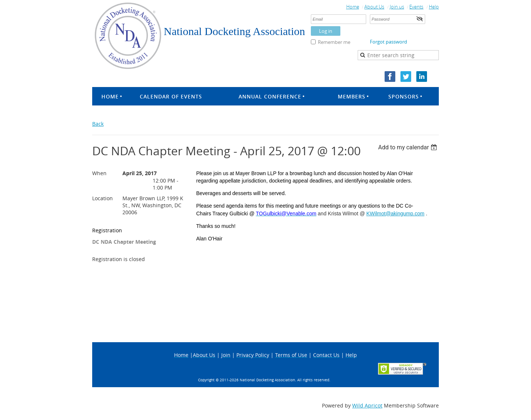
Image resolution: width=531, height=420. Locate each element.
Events (416, 7)
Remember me (334, 42)
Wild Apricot (367, 405)
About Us (374, 7)
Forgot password (388, 42)
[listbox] (408, 147)
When (99, 173)
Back (98, 124)
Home (353, 7)
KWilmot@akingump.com (395, 214)
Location (103, 198)
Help (434, 7)
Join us (397, 7)
